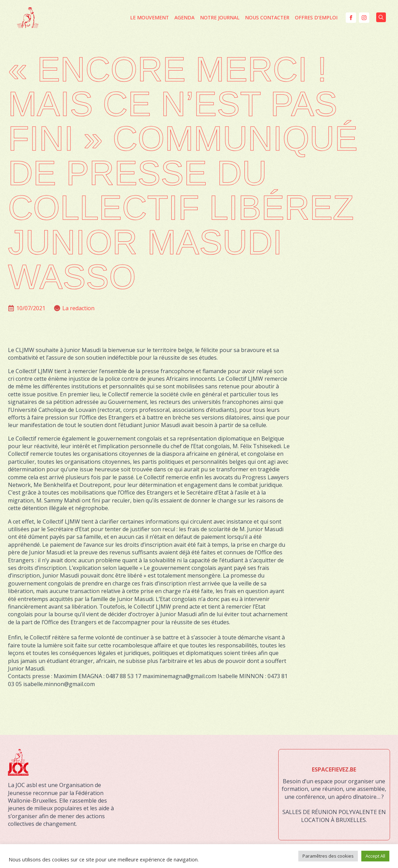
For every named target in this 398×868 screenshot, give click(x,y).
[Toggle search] (381, 17)
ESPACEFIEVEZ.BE (334, 769)
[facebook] (351, 18)
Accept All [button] (375, 856)
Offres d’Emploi (316, 17)
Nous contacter (267, 17)
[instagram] (364, 18)
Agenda (184, 17)
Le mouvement (150, 17)
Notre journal (220, 17)
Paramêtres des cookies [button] (328, 856)
